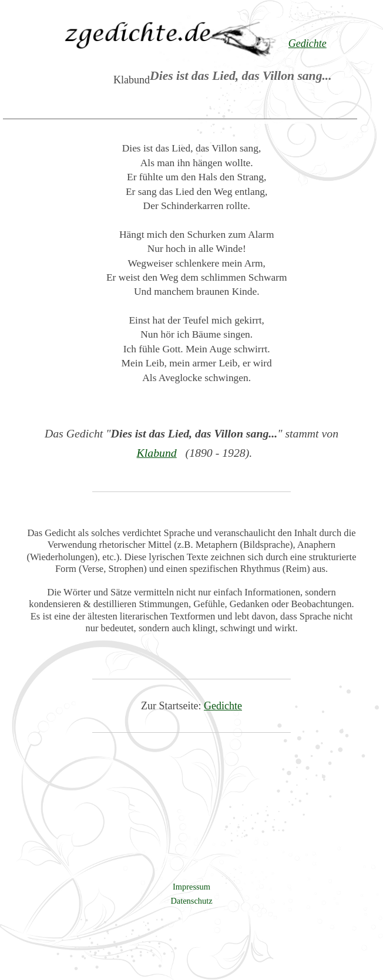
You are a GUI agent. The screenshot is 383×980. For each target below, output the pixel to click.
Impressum (192, 887)
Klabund (157, 453)
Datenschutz (191, 901)
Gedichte (223, 706)
